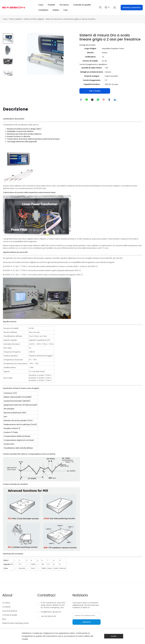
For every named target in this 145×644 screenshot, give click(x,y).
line (87, 100)
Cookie (36, 633)
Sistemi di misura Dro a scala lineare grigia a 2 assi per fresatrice (71, 19)
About (7, 596)
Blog (4, 619)
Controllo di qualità (82, 5)
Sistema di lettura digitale (34, 19)
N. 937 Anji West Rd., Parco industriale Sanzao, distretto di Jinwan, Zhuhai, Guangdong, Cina (53, 605)
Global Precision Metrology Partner (16, 623)
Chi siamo (64, 5)
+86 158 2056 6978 (48, 617)
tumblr (109, 100)
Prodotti (51, 5)
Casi (65, 10)
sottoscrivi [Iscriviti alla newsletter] (87, 622)
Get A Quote (95, 91)
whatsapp (98, 100)
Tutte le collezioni (16, 19)
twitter (92, 100)
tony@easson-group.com (51, 612)
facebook (81, 100)
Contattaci (43, 10)
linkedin (115, 100)
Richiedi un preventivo (132, 8)
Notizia (56, 10)
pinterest (104, 100)
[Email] (87, 616)
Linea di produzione (10, 611)
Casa (41, 5)
